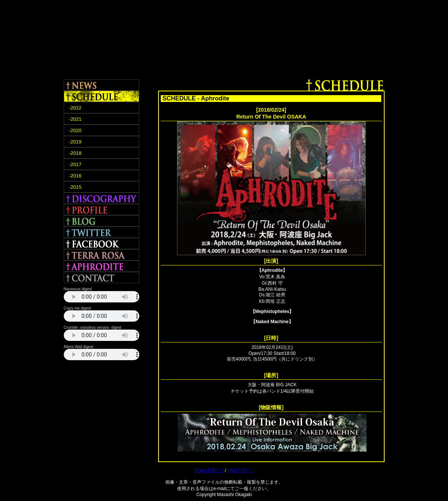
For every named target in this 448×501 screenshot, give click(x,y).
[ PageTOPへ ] (209, 470)
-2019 (75, 142)
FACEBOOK (102, 244)
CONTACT (102, 277)
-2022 (75, 108)
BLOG (102, 221)
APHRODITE (102, 266)
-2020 (75, 130)
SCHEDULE (102, 96)
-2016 (75, 176)
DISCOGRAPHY (102, 198)
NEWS (102, 85)
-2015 (75, 187)
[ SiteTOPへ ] (240, 470)
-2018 (75, 153)
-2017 (75, 164)
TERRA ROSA (102, 255)
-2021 (75, 119)
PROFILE (102, 210)
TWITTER (102, 232)
